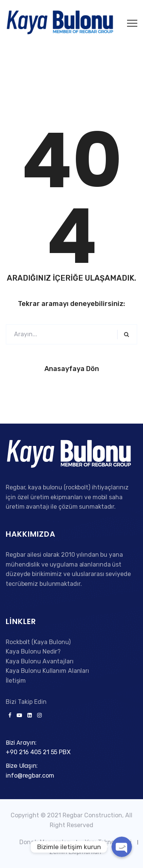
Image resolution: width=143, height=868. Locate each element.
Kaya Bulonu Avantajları (40, 661)
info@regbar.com (30, 776)
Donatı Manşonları (45, 842)
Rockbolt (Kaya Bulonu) (38, 642)
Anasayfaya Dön (72, 369)
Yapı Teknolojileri (108, 842)
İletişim (16, 681)
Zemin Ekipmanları (75, 852)
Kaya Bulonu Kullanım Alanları (47, 671)
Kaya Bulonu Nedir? (33, 651)
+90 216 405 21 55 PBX (38, 752)
